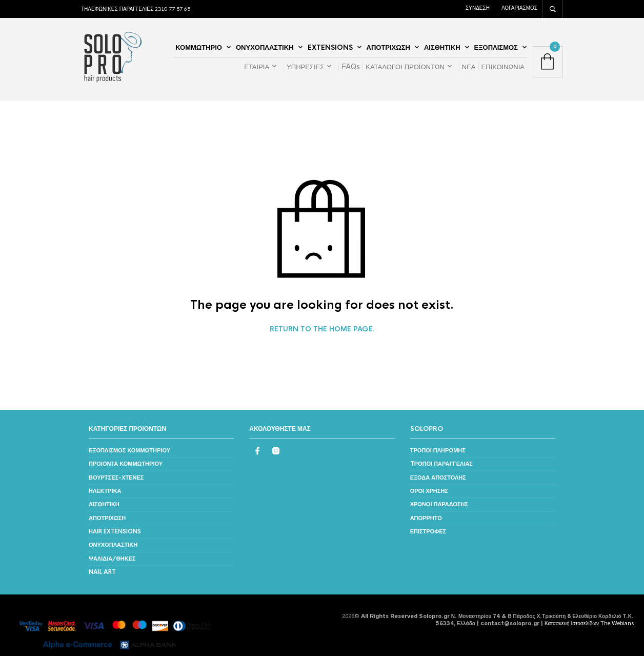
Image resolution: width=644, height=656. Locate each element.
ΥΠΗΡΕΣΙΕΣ (305, 67)
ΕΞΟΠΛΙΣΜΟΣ (496, 47)
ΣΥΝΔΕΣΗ (478, 8)
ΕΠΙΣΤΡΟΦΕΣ (428, 531)
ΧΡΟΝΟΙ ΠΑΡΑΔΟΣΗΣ (439, 504)
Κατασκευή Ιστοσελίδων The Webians (589, 623)
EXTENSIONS (330, 47)
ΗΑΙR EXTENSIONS (115, 531)
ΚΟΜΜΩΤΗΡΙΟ (199, 47)
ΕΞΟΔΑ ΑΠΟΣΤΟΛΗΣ (438, 478)
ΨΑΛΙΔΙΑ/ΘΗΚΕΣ (112, 559)
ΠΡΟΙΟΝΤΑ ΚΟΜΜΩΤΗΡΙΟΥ (126, 464)
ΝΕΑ (469, 67)
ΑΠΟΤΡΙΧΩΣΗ (388, 47)
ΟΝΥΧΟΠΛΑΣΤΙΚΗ (265, 47)
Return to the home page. (322, 329)
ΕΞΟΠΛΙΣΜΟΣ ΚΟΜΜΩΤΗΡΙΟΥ (129, 450)
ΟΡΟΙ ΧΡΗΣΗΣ (429, 491)
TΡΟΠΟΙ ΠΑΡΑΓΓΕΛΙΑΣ (441, 464)
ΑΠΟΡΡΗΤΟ (426, 518)
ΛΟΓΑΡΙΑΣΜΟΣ (519, 8)
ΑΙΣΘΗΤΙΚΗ (442, 47)
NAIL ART (102, 572)
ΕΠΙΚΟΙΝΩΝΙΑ (503, 67)
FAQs (351, 67)
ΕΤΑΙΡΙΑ (257, 67)
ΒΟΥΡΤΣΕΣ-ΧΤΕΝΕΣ (116, 478)
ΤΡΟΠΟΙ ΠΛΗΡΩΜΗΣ (438, 450)
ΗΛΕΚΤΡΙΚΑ (105, 491)
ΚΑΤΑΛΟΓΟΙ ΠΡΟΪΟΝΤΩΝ (405, 67)
